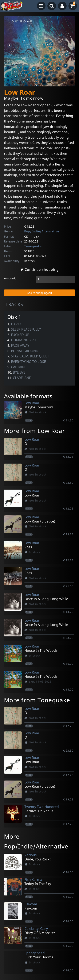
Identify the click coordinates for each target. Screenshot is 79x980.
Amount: (10, 278)
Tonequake (33, 246)
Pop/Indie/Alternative (42, 231)
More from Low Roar (35, 431)
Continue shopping (40, 270)
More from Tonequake (37, 700)
